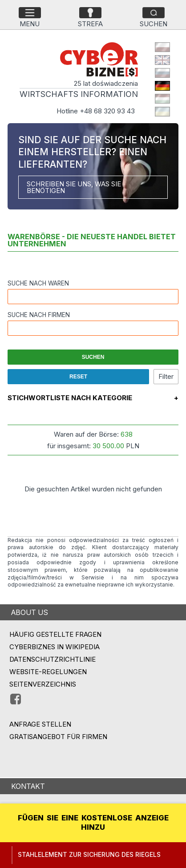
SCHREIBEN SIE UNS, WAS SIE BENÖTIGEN (74, 187)
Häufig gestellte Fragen (55, 634)
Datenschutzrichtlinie (53, 659)
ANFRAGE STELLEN (40, 724)
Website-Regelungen (48, 672)
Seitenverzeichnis (43, 684)
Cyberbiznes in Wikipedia (55, 647)
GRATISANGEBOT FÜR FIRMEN (58, 737)
